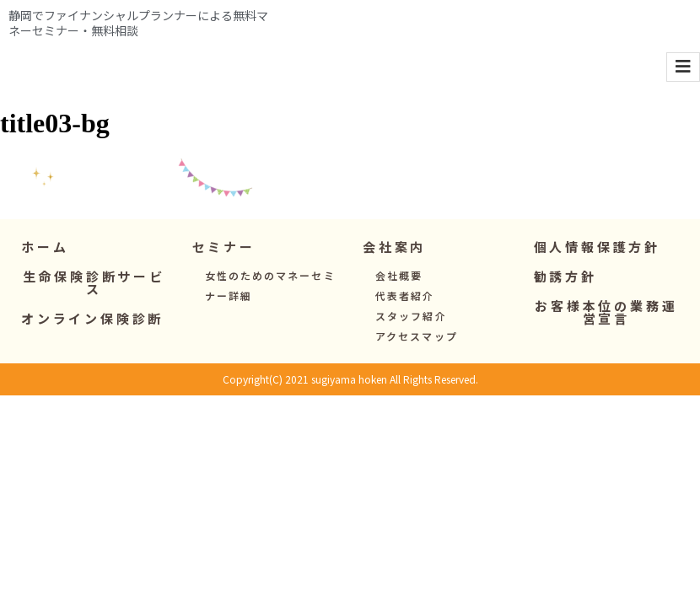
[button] (224, 267)
